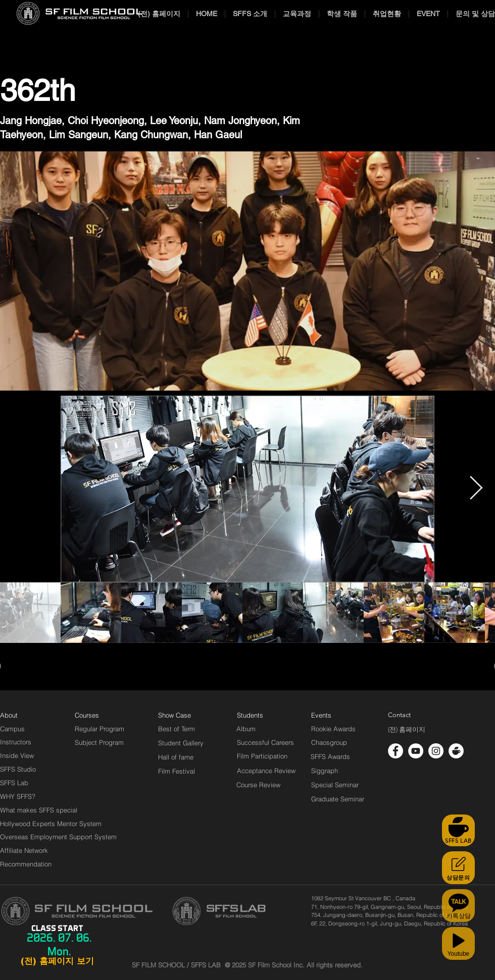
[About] (9, 715)
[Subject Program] (99, 742)
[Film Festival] (177, 771)
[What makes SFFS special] (39, 810)
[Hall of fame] (176, 757)
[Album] (264, 729)
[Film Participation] (262, 756)
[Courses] (99, 715)
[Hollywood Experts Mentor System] (51, 824)
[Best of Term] (177, 729)
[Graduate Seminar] (338, 799)
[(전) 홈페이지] (407, 730)
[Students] (250, 715)
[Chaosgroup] (329, 742)
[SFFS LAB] (458, 830)
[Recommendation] (26, 864)
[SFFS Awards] (331, 756)
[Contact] (400, 715)
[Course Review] (267, 785)
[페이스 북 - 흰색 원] (395, 751)
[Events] (333, 715)
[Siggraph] (325, 771)
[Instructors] (16, 742)
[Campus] (12, 729)
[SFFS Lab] (14, 783)
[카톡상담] (458, 906)
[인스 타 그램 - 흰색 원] (436, 751)
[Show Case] (181, 715)
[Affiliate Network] (26, 850)
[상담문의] (458, 868)
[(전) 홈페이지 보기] (57, 961)
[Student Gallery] (181, 743)
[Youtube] (458, 943)
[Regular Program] (100, 729)
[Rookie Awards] (333, 729)
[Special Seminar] (335, 785)
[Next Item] (476, 489)
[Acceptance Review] (268, 771)
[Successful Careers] (265, 742)
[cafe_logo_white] (456, 751)
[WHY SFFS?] (26, 796)
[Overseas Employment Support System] (58, 837)
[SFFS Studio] (18, 769)
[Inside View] (18, 755)
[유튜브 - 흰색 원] (416, 751)
